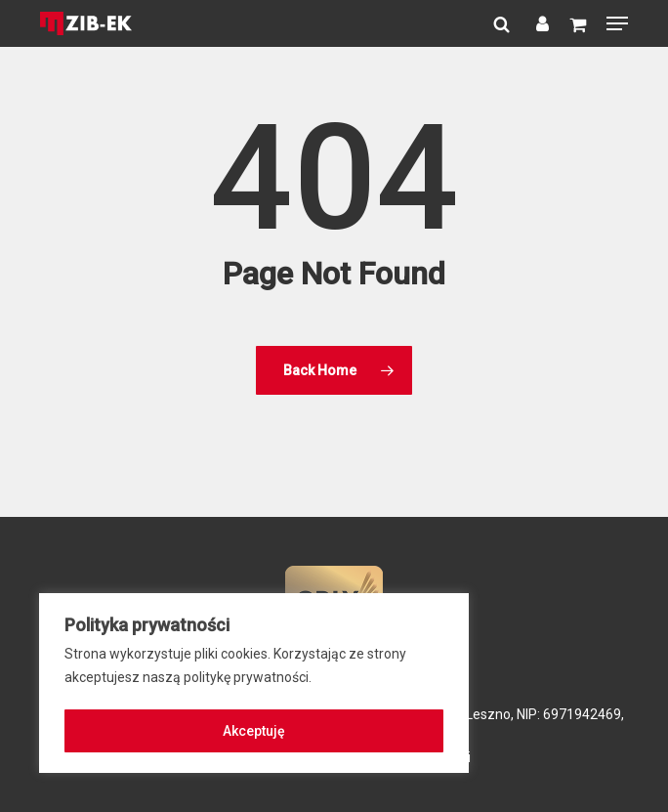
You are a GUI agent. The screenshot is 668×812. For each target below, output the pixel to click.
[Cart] (578, 23)
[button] (617, 23)
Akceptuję (254, 731)
